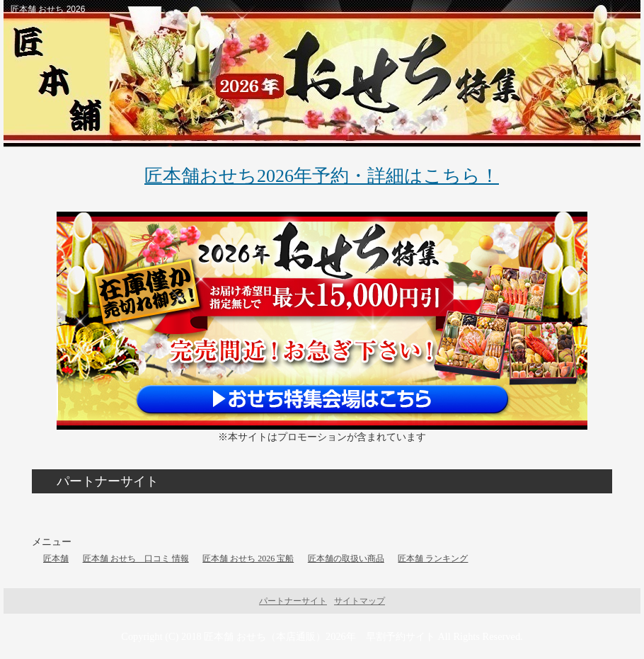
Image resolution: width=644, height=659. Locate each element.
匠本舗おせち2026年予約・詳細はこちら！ (322, 176)
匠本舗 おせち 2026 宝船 (248, 558)
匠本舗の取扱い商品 (346, 558)
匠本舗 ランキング (433, 558)
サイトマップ (360, 601)
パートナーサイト (293, 601)
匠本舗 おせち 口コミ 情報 (136, 558)
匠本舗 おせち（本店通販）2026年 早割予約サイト (319, 636)
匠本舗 (56, 558)
